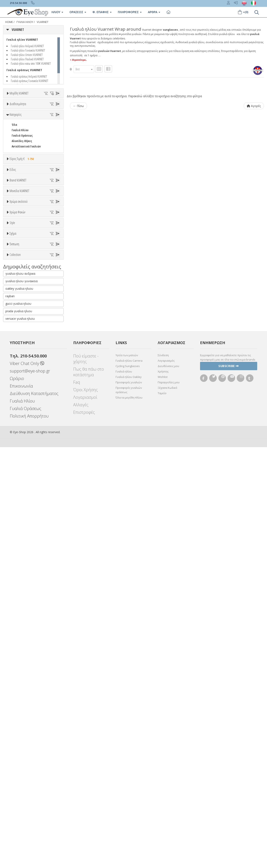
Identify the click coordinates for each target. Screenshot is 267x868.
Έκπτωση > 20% (22, 632)
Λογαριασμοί (85, 818)
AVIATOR (17, 580)
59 (17, 114)
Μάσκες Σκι (19, 279)
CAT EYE (16, 586)
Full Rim (17, 543)
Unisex (16, 252)
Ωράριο (17, 799)
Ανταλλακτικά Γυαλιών (26, 197)
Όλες (17, 622)
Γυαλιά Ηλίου (25, 22)
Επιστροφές (84, 833)
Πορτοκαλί (20, 455)
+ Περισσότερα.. (78, 60)
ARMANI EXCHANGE (23, 324)
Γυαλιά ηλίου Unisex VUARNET (27, 55)
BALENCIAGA (19, 335)
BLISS (15, 340)
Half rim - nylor (21, 549)
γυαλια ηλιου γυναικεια (21, 702)
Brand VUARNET (18, 297)
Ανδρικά (17, 263)
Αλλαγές (81, 826)
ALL (16, 433)
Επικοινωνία (21, 807)
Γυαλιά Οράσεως (22, 186)
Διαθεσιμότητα (18, 132)
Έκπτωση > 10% (22, 627)
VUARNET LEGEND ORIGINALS (29, 669)
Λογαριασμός (166, 781)
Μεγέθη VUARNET (19, 93)
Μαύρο (18, 460)
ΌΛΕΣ (15, 653)
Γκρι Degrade (22, 502)
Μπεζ (17, 444)
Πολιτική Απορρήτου (29, 837)
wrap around (20, 575)
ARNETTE (17, 329)
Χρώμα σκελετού (19, 423)
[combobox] (84, 69)
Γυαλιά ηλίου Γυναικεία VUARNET (28, 50)
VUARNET (43, 22)
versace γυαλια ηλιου (20, 739)
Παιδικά (17, 274)
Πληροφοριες (130, 12)
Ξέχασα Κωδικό (168, 809)
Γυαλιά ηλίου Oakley (129, 798)
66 (13, 120)
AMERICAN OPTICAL (23, 318)
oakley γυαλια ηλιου (19, 709)
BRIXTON (17, 351)
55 (41, 109)
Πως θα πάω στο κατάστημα (89, 793)
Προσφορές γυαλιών (129, 803)
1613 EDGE (17, 408)
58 (8, 114)
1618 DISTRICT (20, 413)
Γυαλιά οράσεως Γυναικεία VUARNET (30, 81)
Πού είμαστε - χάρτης (86, 780)
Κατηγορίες (16, 165)
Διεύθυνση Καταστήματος (34, 814)
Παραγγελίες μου (169, 803)
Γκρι (16, 496)
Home (9, 22)
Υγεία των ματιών (127, 776)
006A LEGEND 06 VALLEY (25, 397)
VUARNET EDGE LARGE (24, 659)
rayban (10, 717)
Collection (15, 643)
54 (32, 109)
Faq (77, 803)
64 (55, 114)
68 (22, 120)
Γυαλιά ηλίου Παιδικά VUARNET (27, 59)
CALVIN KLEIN (20, 362)
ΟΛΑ (14, 103)
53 (22, 109)
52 (13, 109)
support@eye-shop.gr (30, 792)
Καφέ (17, 507)
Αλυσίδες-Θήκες (22, 192)
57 (50, 109)
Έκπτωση (14, 611)
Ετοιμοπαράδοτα (25, 142)
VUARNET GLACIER (22, 664)
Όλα (16, 153)
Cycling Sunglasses (128, 787)
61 (36, 114)
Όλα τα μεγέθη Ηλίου (129, 818)
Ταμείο (162, 814)
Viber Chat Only (27, 784)
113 (14, 402)
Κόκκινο (18, 466)
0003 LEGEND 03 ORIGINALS (27, 386)
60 (26, 114)
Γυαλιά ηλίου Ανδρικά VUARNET (27, 46)
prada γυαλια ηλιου (19, 732)
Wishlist (163, 798)
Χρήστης (163, 792)
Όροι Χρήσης (86, 811)
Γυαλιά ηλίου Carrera (129, 781)
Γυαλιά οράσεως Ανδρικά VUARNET (29, 76)
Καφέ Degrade (23, 513)
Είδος (13, 237)
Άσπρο (18, 438)
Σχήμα (13, 559)
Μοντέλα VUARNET (19, 371)
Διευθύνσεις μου (168, 787)
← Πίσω (78, 106)
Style (12, 528)
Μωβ (17, 449)
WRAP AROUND (21, 596)
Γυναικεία (18, 269)
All (13, 538)
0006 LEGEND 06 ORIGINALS (27, 392)
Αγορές (254, 106)
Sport (15, 258)
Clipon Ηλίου (21, 491)
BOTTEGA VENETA (22, 345)
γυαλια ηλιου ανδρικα (20, 694)
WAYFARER (18, 591)
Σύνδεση (163, 776)
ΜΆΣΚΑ (16, 602)
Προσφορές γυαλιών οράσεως (129, 811)
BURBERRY (18, 356)
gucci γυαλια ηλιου (18, 724)
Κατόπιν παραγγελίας (27, 148)
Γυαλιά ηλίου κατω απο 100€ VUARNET (31, 63)
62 (45, 114)
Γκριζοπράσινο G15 (25, 518)
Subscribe (229, 787)
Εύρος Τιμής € (23, 210)
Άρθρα (154, 12)
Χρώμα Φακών (17, 475)
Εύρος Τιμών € (18, 220)
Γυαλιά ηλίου (124, 792)
